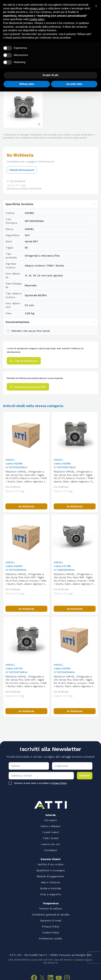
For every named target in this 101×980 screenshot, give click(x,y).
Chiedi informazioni (22, 170)
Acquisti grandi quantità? (28, 387)
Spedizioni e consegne (50, 870)
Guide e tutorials (51, 888)
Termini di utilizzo (50, 909)
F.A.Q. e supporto (51, 894)
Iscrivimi (85, 775)
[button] (96, 6)
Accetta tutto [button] (74, 84)
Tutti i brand (50, 838)
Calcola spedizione (24, 361)
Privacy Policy (60, 783)
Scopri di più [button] (51, 75)
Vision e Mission (50, 826)
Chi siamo (50, 820)
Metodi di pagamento (50, 876)
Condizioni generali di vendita (51, 915)
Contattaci (50, 850)
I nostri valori (51, 832)
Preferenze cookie (50, 938)
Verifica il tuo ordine (50, 864)
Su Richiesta (26, 506)
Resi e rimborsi (51, 882)
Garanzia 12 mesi (50, 920)
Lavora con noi (50, 844)
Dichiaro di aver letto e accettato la (40, 783)
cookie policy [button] (37, 19)
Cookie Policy (50, 932)
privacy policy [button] (37, 8)
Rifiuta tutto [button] (27, 84)
